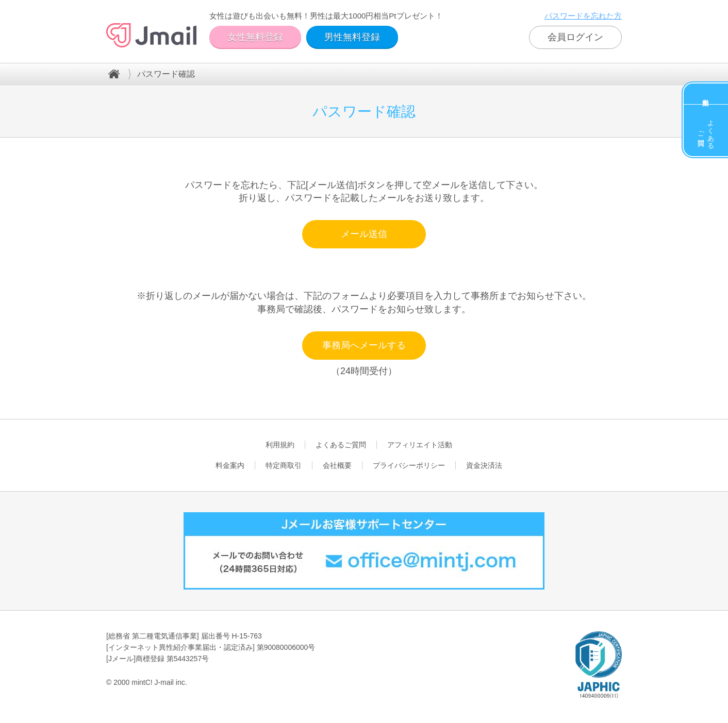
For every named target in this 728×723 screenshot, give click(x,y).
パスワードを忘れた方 (583, 16)
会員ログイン (575, 37)
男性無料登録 (352, 37)
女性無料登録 (255, 37)
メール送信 (364, 234)
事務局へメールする (364, 345)
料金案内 (706, 94)
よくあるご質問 (706, 130)
